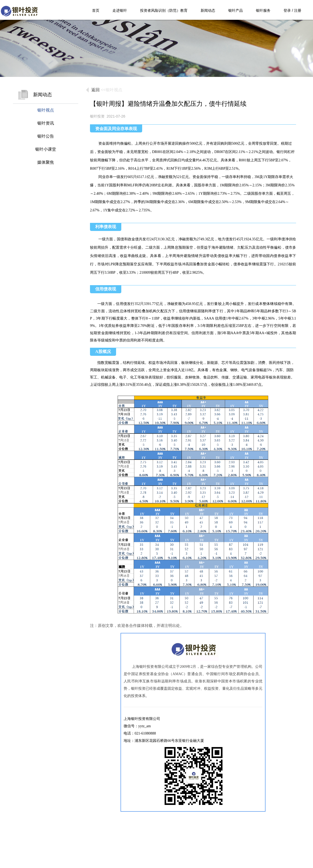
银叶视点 (46, 110)
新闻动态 (208, 10)
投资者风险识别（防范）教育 (164, 10)
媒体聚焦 (46, 162)
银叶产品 (236, 10)
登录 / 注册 (292, 10)
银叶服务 (263, 10)
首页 (96, 10)
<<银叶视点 (112, 90)
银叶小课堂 (46, 149)
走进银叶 (120, 10)
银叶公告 (46, 136)
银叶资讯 (46, 123)
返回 (95, 90)
